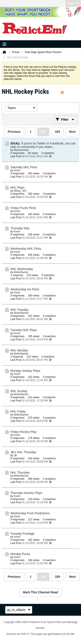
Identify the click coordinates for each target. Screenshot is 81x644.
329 (57, 132)
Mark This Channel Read (40, 592)
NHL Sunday (19, 391)
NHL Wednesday (22, 269)
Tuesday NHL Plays (24, 330)
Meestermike (21, 150)
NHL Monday (19, 350)
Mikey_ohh (20, 191)
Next (72, 132)
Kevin (17, 170)
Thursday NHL (20, 228)
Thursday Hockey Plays (26, 493)
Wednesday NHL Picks (26, 249)
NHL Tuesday (19, 310)
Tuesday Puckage (22, 534)
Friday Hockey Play (23, 432)
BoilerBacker (21, 272)
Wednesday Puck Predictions (30, 513)
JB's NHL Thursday (23, 452)
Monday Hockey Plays (25, 371)
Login (73, 3)
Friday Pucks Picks (23, 208)
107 (43, 132)
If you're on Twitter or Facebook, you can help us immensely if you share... (43, 145)
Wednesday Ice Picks (25, 289)
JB (15, 455)
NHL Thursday (20, 472)
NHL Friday (18, 411)
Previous (14, 132)
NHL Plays (17, 188)
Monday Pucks (20, 554)
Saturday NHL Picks (24, 167)
